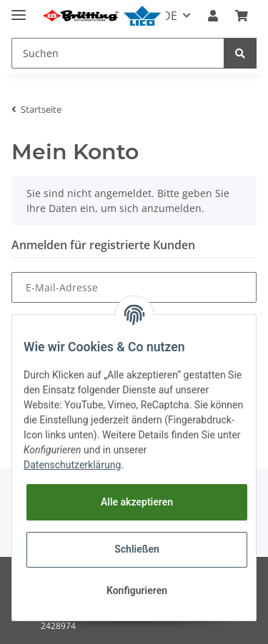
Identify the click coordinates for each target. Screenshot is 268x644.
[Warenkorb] (242, 16)
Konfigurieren (137, 590)
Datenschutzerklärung (72, 465)
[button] (213, 16)
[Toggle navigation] (19, 9)
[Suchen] (118, 53)
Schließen (137, 549)
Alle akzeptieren (137, 502)
